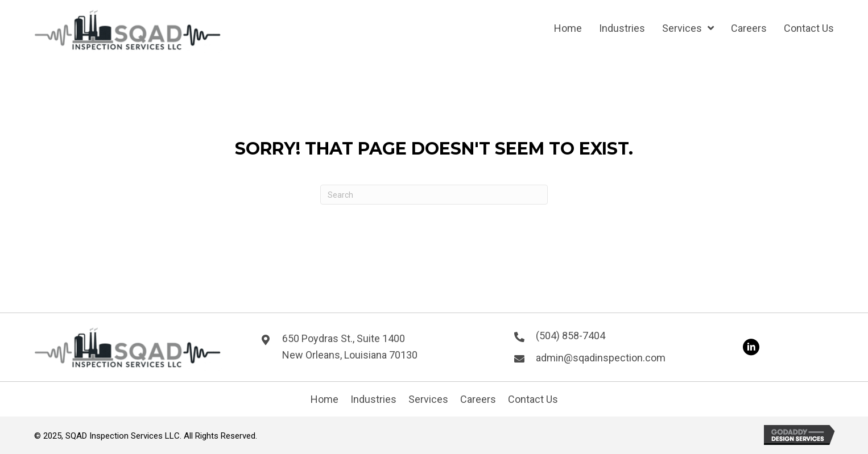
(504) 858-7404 (571, 336)
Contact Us (533, 399)
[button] (751, 347)
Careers (478, 399)
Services (428, 399)
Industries (373, 399)
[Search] (434, 195)
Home (325, 399)
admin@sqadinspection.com (601, 358)
